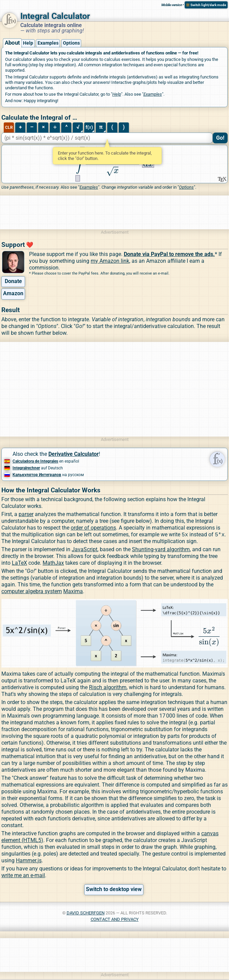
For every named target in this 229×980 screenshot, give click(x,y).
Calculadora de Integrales (35, 461)
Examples (48, 43)
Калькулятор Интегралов (37, 475)
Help (28, 43)
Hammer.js (29, 861)
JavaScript (85, 550)
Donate (13, 281)
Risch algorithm (108, 688)
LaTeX (19, 564)
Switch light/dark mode (208, 5)
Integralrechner (26, 468)
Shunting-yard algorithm (161, 550)
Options (71, 43)
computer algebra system (32, 592)
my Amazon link (110, 261)
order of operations (93, 528)
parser (26, 514)
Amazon (13, 293)
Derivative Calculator (74, 454)
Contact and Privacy (115, 920)
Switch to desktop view (114, 890)
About (12, 43)
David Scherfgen (86, 914)
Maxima (73, 592)
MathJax (53, 564)
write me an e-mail (23, 876)
